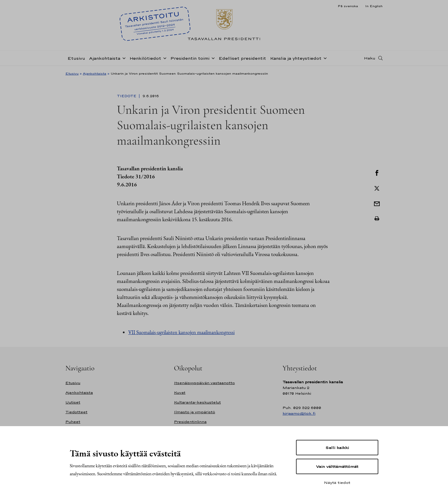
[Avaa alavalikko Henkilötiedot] (164, 58)
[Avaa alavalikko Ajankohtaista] (123, 58)
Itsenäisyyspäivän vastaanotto (204, 383)
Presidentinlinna (190, 422)
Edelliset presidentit (242, 58)
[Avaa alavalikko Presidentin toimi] (212, 58)
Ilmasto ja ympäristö (195, 412)
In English (374, 6)
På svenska (348, 6)
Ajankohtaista (105, 58)
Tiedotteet (76, 412)
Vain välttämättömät (337, 466)
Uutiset (73, 402)
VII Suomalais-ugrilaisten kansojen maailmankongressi (181, 332)
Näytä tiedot (337, 482)
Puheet (73, 422)
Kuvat (180, 393)
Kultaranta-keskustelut (197, 402)
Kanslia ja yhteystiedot (296, 58)
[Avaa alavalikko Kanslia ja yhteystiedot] (324, 58)
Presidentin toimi (190, 58)
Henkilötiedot (145, 58)
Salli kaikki (337, 448)
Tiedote (127, 96)
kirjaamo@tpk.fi (299, 413)
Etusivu (76, 58)
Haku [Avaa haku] (370, 58)
